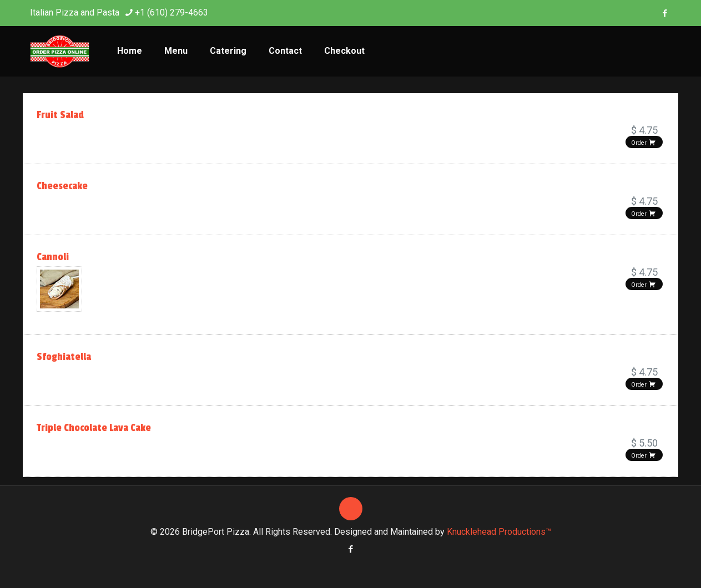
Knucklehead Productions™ (499, 532)
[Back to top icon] (351, 509)
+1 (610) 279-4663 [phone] (172, 12)
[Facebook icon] (665, 13)
